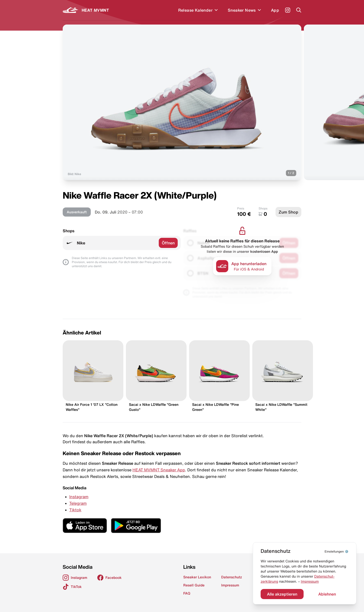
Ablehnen (327, 594)
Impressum (310, 581)
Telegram (78, 503)
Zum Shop (288, 212)
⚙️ (337, 551)
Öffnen (168, 243)
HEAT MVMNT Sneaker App (159, 470)
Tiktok (75, 510)
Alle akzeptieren (282, 594)
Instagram (79, 497)
